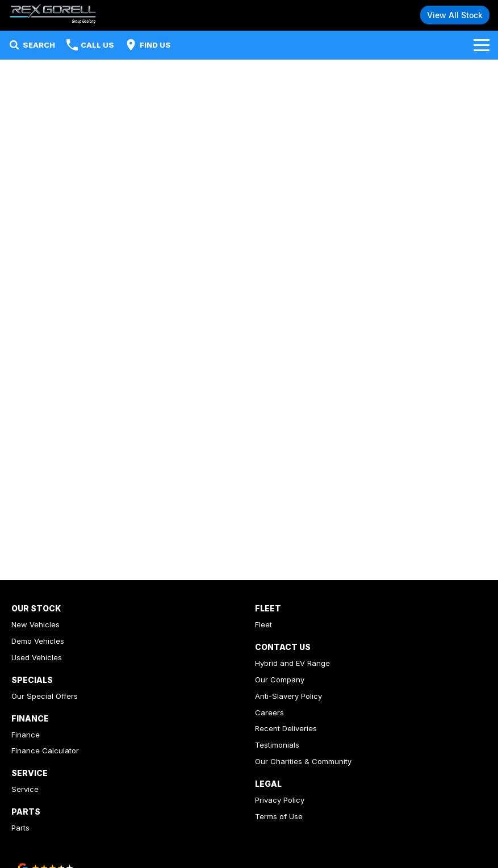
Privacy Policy (280, 800)
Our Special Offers (45, 696)
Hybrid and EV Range (292, 663)
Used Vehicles (37, 657)
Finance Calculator (45, 750)
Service (25, 789)
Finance (26, 735)
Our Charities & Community (303, 761)
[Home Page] (53, 15)
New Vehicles (35, 624)
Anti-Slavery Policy (288, 696)
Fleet (263, 624)
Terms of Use (279, 816)
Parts (20, 828)
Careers (269, 712)
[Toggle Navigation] (482, 45)
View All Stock (455, 15)
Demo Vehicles (38, 641)
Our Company (280, 680)
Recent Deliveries (286, 728)
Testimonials (277, 745)
